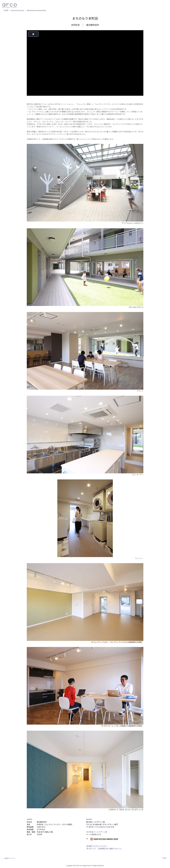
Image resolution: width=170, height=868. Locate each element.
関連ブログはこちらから (97, 846)
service (103, 5)
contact (144, 5)
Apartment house (18, 10)
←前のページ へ (10, 858)
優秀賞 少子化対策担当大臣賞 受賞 (100, 827)
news (93, 5)
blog (134, 5)
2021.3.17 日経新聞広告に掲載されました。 (105, 848)
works (113, 5)
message (82, 5)
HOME (6, 10)
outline (124, 5)
